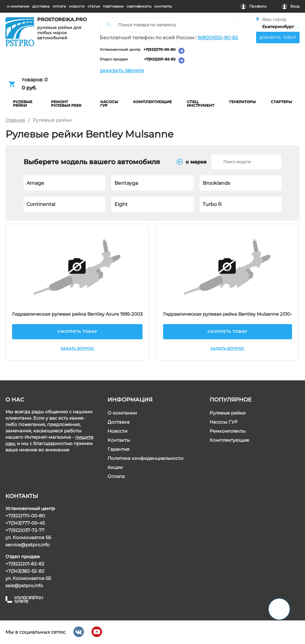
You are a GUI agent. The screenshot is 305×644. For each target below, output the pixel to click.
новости (77, 6)
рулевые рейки (23, 104)
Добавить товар (278, 37)
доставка (41, 6)
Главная (15, 120)
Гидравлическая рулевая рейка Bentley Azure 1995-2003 (78, 314)
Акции (115, 468)
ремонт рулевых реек (66, 104)
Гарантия (119, 449)
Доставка (119, 422)
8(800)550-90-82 (218, 38)
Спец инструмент (201, 104)
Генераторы (242, 102)
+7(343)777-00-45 (25, 523)
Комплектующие (229, 440)
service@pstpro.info (27, 545)
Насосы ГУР (224, 422)
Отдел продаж (114, 59)
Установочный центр (120, 50)
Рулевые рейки (228, 413)
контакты (163, 6)
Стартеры (281, 102)
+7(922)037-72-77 (25, 530)
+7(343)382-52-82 (25, 571)
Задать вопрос (78, 348)
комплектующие (152, 102)
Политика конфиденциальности (145, 459)
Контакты (119, 440)
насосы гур (109, 104)
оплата (59, 6)
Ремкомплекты (228, 431)
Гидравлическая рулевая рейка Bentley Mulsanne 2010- (228, 314)
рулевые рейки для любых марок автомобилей (59, 33)
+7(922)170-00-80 (160, 50)
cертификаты (139, 6)
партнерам (113, 6)
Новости (117, 431)
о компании (18, 6)
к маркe (192, 162)
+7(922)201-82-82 (160, 59)
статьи (94, 6)
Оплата (116, 477)
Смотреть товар (78, 332)
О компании (122, 413)
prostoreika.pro (60, 20)
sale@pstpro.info (24, 585)
